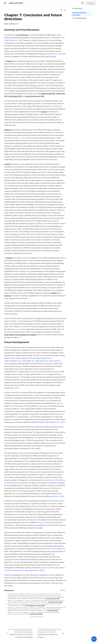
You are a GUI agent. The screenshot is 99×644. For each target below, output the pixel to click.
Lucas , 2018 (48, 568)
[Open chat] (94, 639)
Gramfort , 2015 (51, 480)
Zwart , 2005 (46, 361)
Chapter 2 (10, 61)
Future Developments (80, 18)
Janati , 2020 (17, 483)
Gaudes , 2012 (12, 388)
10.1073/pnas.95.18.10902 (55, 602)
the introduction (23, 35)
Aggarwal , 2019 (36, 570)
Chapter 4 (8, 130)
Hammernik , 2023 (19, 570)
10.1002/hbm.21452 (52, 610)
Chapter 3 (44, 112)
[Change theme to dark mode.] (82, 3)
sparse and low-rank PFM (35, 96)
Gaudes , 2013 (54, 54)
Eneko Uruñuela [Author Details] (10, 24)
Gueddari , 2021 (57, 422)
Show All (63, 590)
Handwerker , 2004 (17, 361)
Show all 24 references (37, 617)
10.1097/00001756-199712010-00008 (35, 605)
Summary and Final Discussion (79, 14)
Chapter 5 (8, 164)
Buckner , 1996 (48, 38)
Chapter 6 (10, 258)
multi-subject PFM (15, 96)
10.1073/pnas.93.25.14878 (52, 599)
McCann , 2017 (49, 549)
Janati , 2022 (58, 496)
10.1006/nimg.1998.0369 (36, 614)
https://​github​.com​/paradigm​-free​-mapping (20, 335)
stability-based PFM (48, 94)
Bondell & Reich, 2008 (41, 422)
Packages (90, 3)
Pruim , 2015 (43, 522)
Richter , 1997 (15, 40)
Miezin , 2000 (33, 361)
